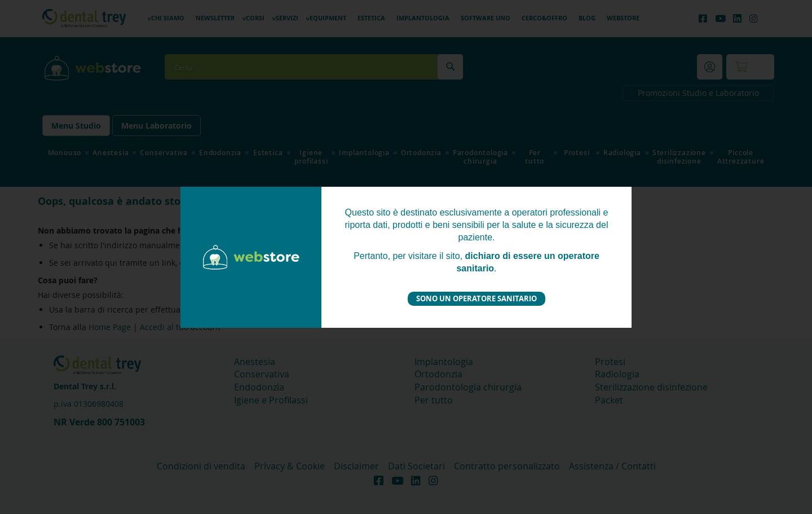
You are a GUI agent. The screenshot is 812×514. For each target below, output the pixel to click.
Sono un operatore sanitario (476, 298)
